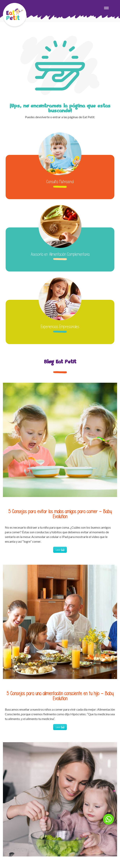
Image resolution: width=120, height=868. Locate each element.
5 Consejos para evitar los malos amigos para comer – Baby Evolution (60, 514)
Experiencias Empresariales (60, 327)
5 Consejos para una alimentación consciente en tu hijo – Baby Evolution (60, 696)
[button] (109, 819)
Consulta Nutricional (60, 182)
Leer (60, 550)
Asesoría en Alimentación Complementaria (60, 254)
